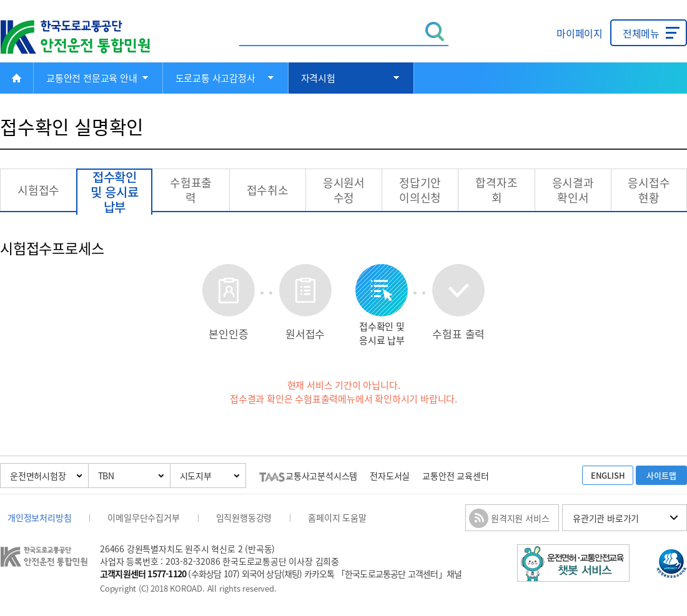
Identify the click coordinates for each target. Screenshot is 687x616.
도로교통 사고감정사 (215, 78)
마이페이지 (580, 33)
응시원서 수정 (344, 190)
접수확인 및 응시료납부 (115, 192)
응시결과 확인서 (573, 190)
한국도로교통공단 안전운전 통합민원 (84, 37)
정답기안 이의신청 (420, 190)
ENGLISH (608, 475)
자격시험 (318, 78)
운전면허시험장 (38, 476)
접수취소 (268, 190)
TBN (106, 476)
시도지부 (196, 476)
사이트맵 (661, 475)
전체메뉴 (641, 33)
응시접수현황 (649, 190)
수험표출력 (191, 190)
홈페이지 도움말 (337, 517)
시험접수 (38, 190)
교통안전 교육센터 (455, 476)
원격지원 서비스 (520, 518)
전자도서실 (390, 476)
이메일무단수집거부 (143, 517)
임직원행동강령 (244, 517)
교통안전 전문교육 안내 (92, 78)
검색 (435, 32)
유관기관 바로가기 (606, 518)
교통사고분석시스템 (308, 476)
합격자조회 (496, 190)
